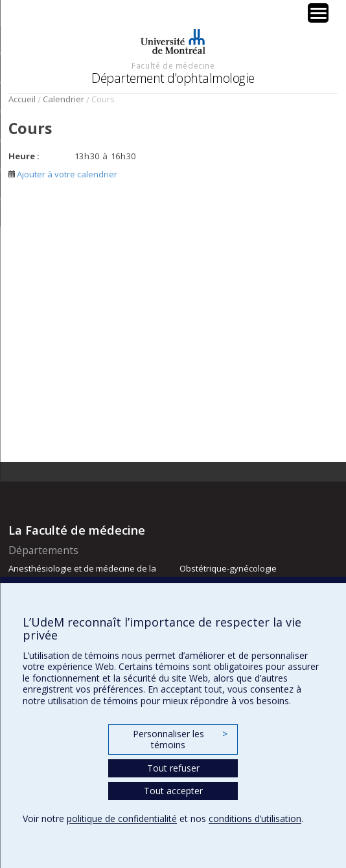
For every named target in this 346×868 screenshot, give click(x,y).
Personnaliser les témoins (180, 740)
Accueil (22, 99)
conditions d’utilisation (255, 818)
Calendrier (63, 99)
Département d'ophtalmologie (173, 78)
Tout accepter (173, 791)
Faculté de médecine (173, 65)
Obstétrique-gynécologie (228, 568)
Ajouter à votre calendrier (63, 174)
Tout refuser (173, 768)
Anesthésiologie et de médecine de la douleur (82, 574)
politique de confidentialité (122, 818)
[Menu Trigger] (318, 13)
